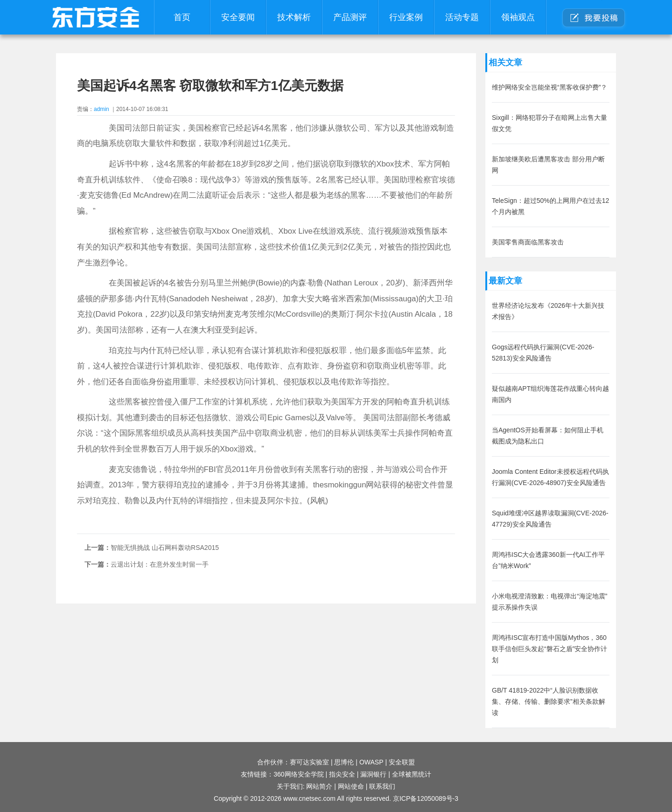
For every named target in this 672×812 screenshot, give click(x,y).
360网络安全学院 (298, 774)
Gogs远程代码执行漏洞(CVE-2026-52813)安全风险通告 (543, 353)
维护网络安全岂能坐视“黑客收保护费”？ (549, 87)
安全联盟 (402, 762)
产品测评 (350, 17)
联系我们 (382, 786)
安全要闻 (238, 17)
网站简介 (319, 786)
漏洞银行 (373, 774)
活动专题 (462, 17)
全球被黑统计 (412, 774)
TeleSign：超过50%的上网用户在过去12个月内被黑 (550, 206)
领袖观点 (518, 17)
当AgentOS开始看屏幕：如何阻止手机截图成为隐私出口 (548, 436)
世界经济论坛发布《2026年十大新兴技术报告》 (548, 311)
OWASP (371, 762)
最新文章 (505, 281)
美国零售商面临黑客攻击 (528, 242)
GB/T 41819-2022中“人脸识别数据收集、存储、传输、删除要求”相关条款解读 (549, 701)
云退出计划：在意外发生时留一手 (160, 564)
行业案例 (406, 17)
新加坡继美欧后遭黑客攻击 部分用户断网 (548, 165)
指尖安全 (342, 774)
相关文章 (505, 62)
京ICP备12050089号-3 (426, 798)
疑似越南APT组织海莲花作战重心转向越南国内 (550, 394)
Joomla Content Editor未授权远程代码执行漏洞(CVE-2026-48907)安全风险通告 (550, 477)
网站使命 (351, 786)
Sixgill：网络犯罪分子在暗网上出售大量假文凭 (549, 123)
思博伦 (344, 762)
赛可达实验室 (309, 762)
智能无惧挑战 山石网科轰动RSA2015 (165, 548)
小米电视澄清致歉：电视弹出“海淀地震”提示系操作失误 (549, 602)
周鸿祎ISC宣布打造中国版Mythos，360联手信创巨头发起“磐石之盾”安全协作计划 (549, 649)
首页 (182, 17)
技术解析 (294, 17)
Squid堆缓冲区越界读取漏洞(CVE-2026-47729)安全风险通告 (550, 519)
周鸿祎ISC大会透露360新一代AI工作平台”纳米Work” (548, 560)
